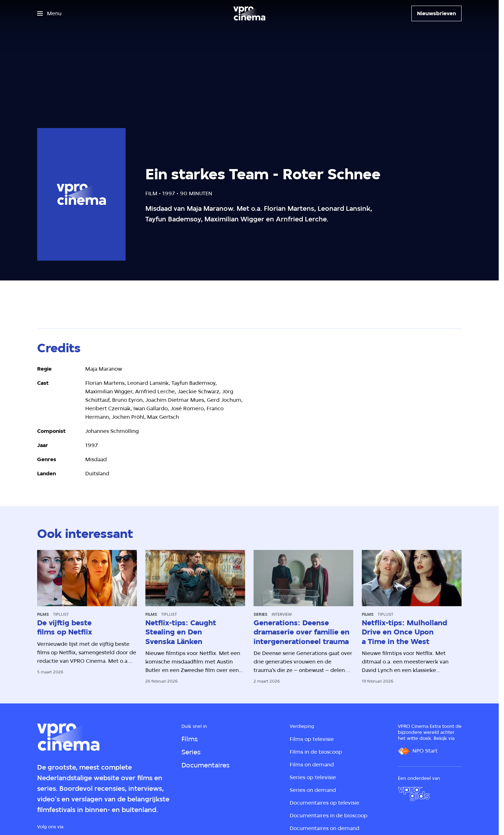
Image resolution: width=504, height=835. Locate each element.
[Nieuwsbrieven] (436, 13)
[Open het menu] (49, 13)
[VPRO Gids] (414, 794)
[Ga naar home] (249, 13)
